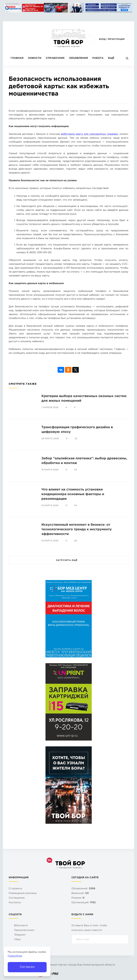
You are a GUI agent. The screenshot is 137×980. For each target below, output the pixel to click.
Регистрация (116, 39)
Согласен (27, 967)
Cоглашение (17, 898)
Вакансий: (80, 893)
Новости (35, 58)
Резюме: (78, 898)
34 (76, 470)
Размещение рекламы (23, 893)
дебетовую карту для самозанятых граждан (89, 134)
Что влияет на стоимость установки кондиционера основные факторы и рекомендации (73, 494)
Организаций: (84, 903)
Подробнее (15, 956)
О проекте (15, 889)
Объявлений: (83, 889)
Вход (102, 39)
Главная (17, 58)
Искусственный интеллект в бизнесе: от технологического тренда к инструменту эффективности (77, 529)
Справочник (55, 58)
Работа (98, 58)
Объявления (79, 58)
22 (76, 439)
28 (76, 541)
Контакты (15, 903)
